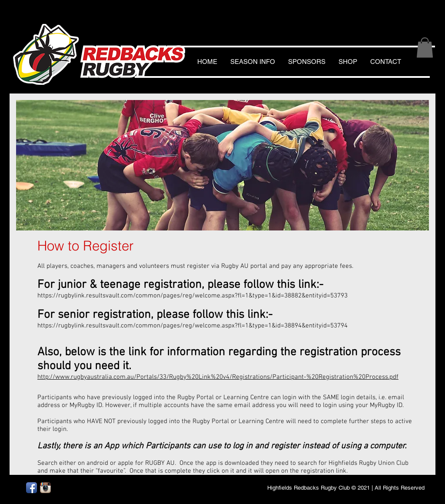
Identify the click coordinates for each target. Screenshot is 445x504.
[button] (425, 48)
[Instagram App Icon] (45, 488)
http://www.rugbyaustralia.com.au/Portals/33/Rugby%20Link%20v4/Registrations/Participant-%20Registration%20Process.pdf (218, 377)
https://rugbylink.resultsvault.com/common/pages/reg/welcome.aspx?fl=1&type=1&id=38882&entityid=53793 (193, 296)
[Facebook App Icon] (32, 488)
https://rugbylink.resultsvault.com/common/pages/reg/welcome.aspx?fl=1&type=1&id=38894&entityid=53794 (193, 326)
